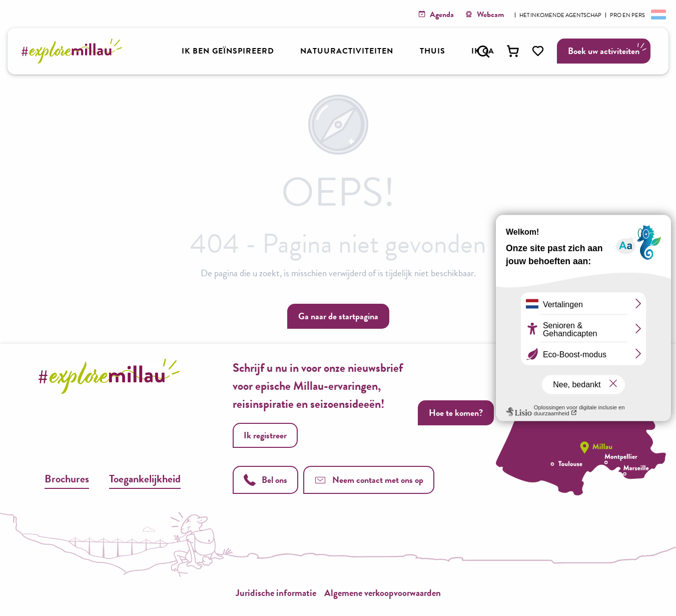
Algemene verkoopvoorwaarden (383, 593)
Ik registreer (265, 435)
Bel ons (265, 480)
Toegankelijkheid (145, 479)
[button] (483, 52)
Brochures (67, 479)
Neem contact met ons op (369, 480)
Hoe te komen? (456, 413)
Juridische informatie (276, 593)
